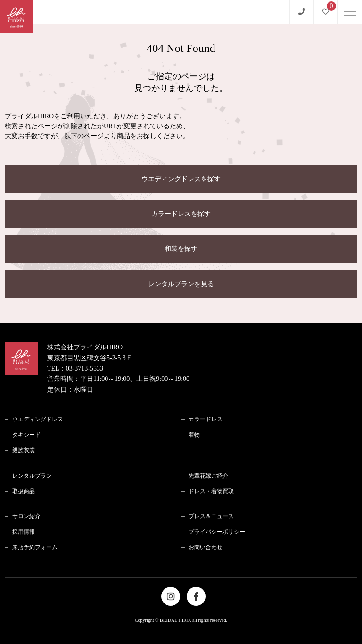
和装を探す (181, 249)
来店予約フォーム (35, 547)
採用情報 (24, 532)
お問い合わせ (206, 547)
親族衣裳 (24, 450)
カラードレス (206, 419)
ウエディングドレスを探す (181, 179)
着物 (194, 435)
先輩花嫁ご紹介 (208, 476)
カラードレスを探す (181, 214)
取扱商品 (24, 491)
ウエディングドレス (38, 419)
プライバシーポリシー (217, 532)
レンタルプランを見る (181, 284)
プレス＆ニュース (211, 516)
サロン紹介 (26, 516)
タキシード (26, 435)
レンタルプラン (32, 476)
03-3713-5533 (85, 368)
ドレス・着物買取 (211, 491)
